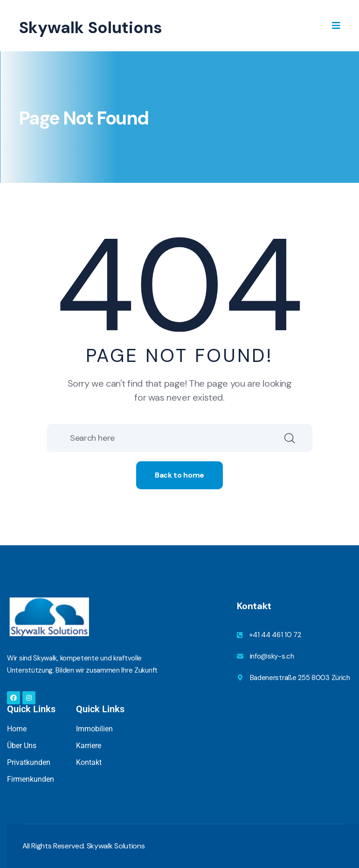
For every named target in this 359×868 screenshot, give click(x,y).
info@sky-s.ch (272, 656)
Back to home (179, 475)
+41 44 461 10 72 (275, 635)
